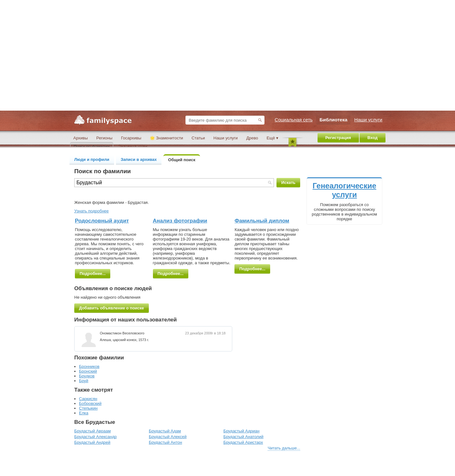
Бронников (89, 366)
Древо (252, 138)
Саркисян (88, 399)
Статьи (198, 138)
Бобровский (90, 403)
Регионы (104, 138)
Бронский (88, 371)
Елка (84, 413)
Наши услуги (226, 138)
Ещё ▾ (273, 138)
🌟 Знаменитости (166, 138)
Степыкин (88, 408)
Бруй (84, 381)
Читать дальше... (284, 448)
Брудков (87, 376)
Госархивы (131, 138)
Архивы (81, 138)
